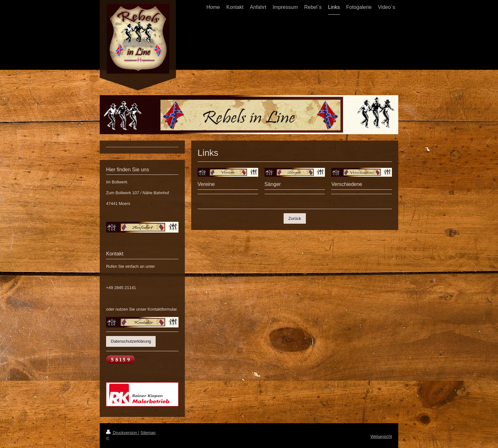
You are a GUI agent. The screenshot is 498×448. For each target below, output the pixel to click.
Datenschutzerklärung (131, 341)
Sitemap (148, 433)
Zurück (295, 218)
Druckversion (122, 433)
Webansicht (381, 436)
